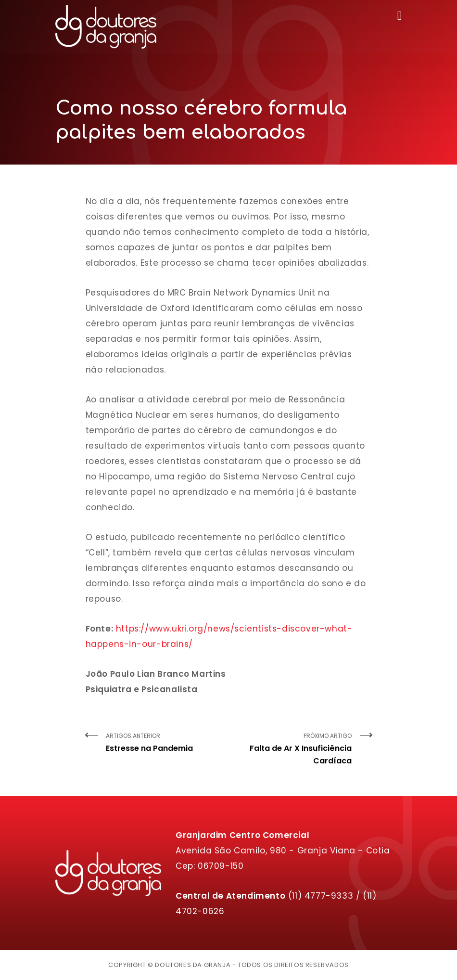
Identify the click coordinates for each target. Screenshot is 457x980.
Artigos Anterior (164, 743)
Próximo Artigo (294, 749)
